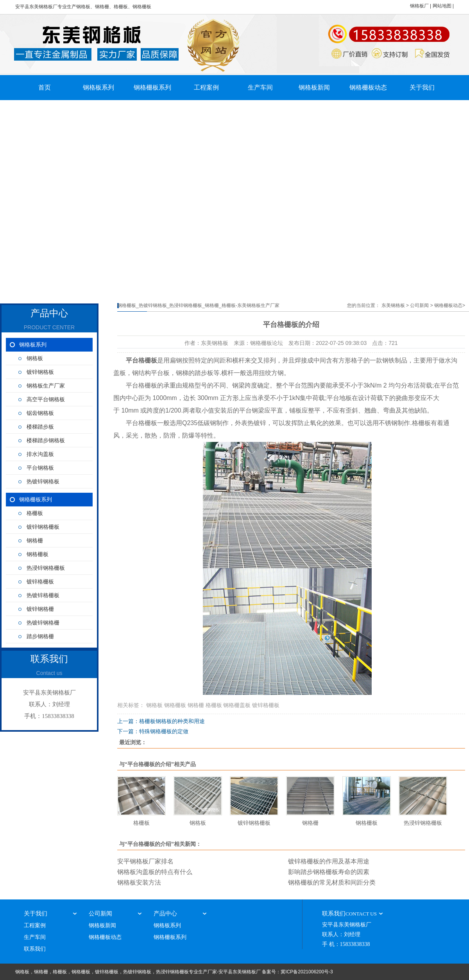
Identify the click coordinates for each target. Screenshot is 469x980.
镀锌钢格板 (40, 372)
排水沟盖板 (40, 454)
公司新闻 (419, 305)
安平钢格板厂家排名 (145, 861)
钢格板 (35, 358)
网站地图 (442, 6)
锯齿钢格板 (40, 413)
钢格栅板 (38, 554)
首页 (45, 87)
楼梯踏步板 (40, 427)
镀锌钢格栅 (40, 609)
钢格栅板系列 (152, 87)
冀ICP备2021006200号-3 (307, 972)
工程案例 (206, 87)
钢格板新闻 (314, 87)
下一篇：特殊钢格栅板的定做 (153, 731)
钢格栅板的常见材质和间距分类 (332, 882)
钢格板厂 (419, 6)
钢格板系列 (98, 87)
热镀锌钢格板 (43, 482)
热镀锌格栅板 (43, 595)
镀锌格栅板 (40, 582)
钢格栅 (35, 541)
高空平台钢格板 (46, 399)
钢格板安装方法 (139, 882)
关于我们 (422, 87)
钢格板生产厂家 (46, 386)
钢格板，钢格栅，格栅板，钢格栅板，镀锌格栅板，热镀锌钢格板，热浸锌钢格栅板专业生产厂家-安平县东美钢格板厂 (138, 972)
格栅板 (35, 513)
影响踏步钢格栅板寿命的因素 (329, 872)
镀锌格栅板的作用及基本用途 (329, 861)
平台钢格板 (40, 468)
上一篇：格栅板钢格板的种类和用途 (161, 721)
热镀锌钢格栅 (43, 623)
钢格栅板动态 (368, 87)
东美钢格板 (393, 305)
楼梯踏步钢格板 (46, 441)
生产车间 (260, 87)
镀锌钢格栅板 (43, 527)
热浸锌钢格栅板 (46, 568)
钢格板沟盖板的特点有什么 (155, 872)
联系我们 (35, 949)
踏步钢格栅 (40, 636)
